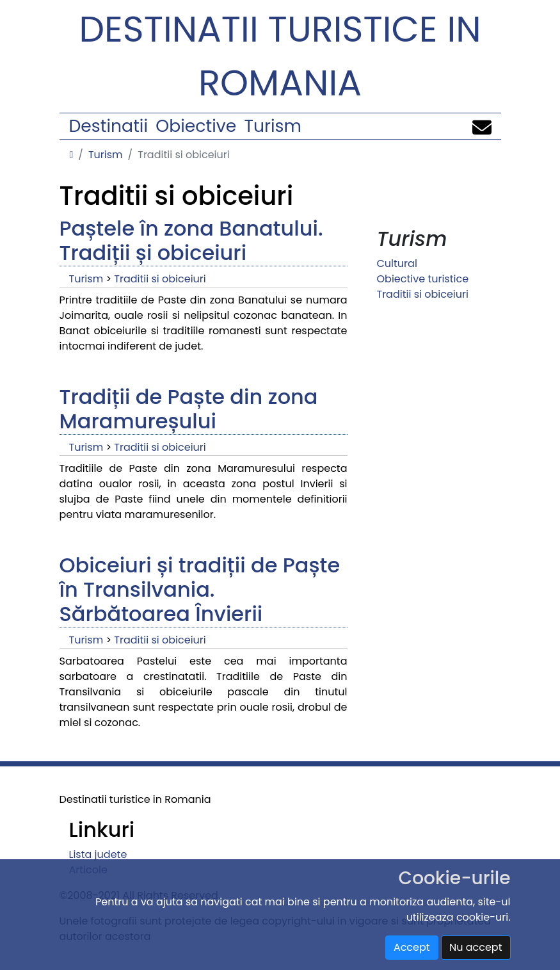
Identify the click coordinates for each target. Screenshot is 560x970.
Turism (273, 126)
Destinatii (108, 126)
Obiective (196, 126)
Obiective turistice (423, 279)
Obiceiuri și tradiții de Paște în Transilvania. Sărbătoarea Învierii (200, 590)
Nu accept (476, 947)
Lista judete (98, 854)
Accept (412, 947)
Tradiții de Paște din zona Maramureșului (189, 409)
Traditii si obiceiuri (160, 279)
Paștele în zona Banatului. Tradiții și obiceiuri (191, 240)
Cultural (397, 263)
